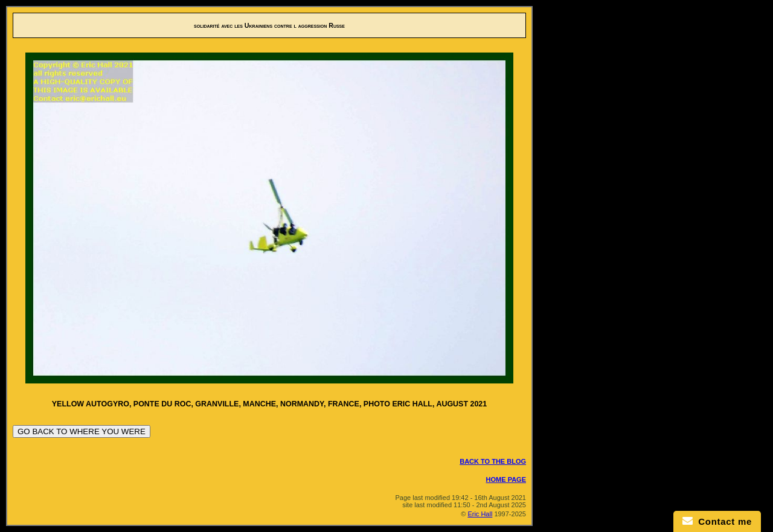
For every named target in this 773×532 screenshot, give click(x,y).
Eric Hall (480, 514)
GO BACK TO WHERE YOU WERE (82, 431)
